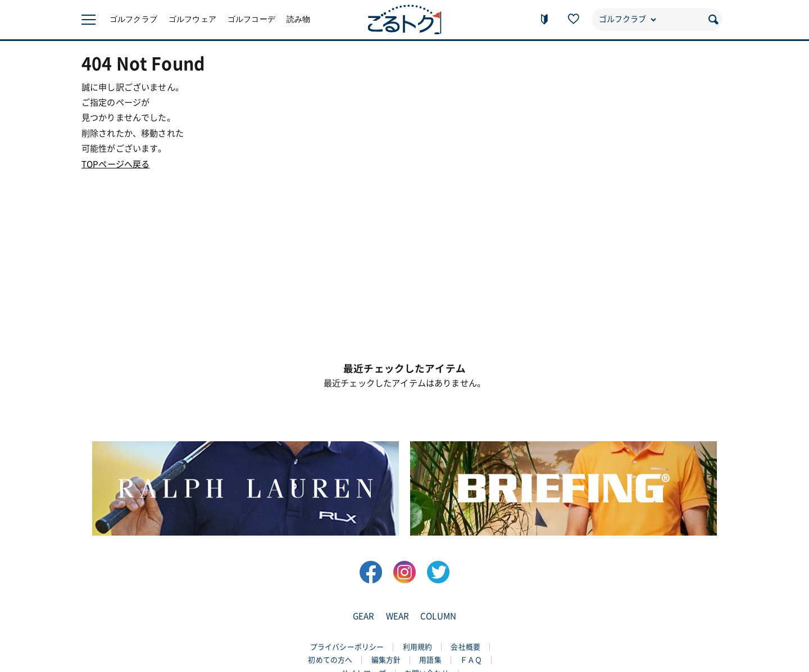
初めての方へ (330, 660)
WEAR (398, 616)
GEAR (364, 616)
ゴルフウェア (192, 19)
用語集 (430, 660)
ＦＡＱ (471, 660)
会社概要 (465, 647)
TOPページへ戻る (115, 164)
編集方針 (386, 660)
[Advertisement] (404, 250)
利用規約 (418, 647)
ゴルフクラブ (133, 19)
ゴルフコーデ (251, 19)
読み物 (298, 19)
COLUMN (438, 616)
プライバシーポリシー (347, 647)
